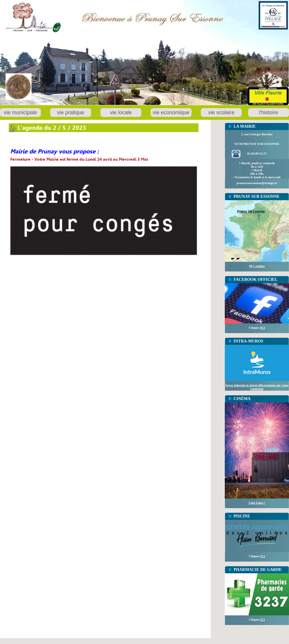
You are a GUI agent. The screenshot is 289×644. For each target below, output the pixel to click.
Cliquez (257, 328)
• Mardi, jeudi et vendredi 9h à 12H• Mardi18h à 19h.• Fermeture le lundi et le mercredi (257, 170)
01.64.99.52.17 (257, 153)
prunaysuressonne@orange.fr (257, 183)
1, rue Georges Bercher (257, 134)
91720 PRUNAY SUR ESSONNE (257, 144)
